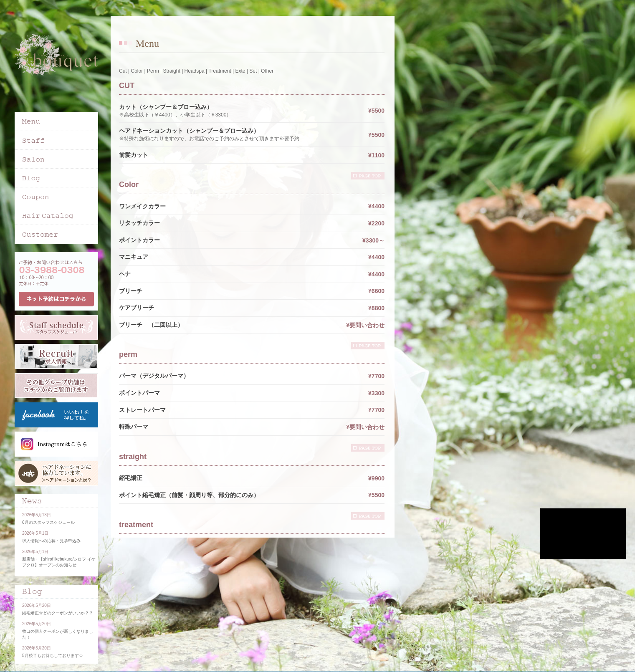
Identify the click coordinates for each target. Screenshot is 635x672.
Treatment (220, 71)
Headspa (195, 71)
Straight (171, 71)
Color (137, 71)
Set (253, 71)
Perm (153, 71)
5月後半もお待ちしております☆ (53, 656)
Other (267, 71)
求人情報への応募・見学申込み (51, 541)
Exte (240, 71)
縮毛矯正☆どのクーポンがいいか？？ (58, 613)
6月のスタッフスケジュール (48, 522)
